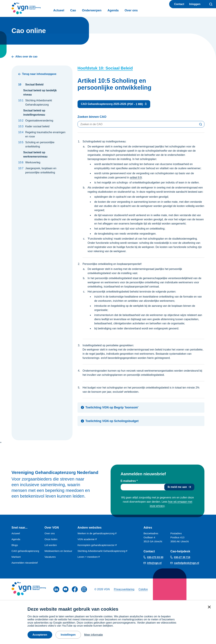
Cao (73, 10)
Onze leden (51, 539)
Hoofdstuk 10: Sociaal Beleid (105, 68)
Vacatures (50, 557)
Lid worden (51, 545)
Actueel (59, 10)
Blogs (15, 545)
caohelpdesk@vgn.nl (186, 563)
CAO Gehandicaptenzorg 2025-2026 (104, 104)
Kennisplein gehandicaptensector (97, 545)
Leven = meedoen (89, 557)
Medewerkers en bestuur (58, 551)
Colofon (143, 589)
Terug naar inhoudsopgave (37, 74)
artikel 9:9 (136, 178)
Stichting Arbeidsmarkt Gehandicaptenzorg (103, 551)
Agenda (113, 10)
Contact (179, 4)
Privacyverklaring (124, 589)
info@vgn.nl (154, 563)
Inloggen (195, 4)
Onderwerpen (92, 10)
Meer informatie (94, 635)
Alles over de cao (25, 57)
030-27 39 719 (182, 557)
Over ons (131, 10)
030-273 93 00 (155, 557)
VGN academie (87, 539)
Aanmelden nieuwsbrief (25, 563)
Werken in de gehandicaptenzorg (97, 533)
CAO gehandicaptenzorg (25, 551)
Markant (16, 557)
